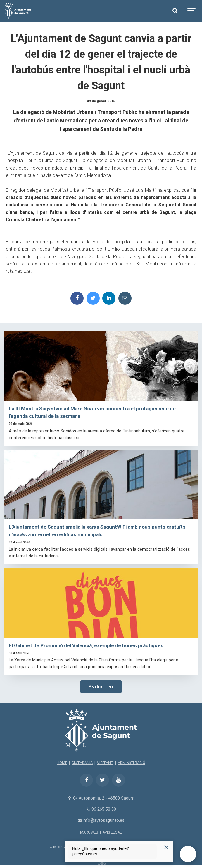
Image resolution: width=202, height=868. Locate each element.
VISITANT (105, 763)
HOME (62, 763)
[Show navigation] (192, 11)
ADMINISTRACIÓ (132, 763)
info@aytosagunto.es (101, 820)
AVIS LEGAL (112, 832)
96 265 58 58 (101, 809)
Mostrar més (101, 686)
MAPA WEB (89, 832)
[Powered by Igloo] (101, 863)
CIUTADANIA (82, 763)
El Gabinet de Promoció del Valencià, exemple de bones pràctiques (86, 645)
